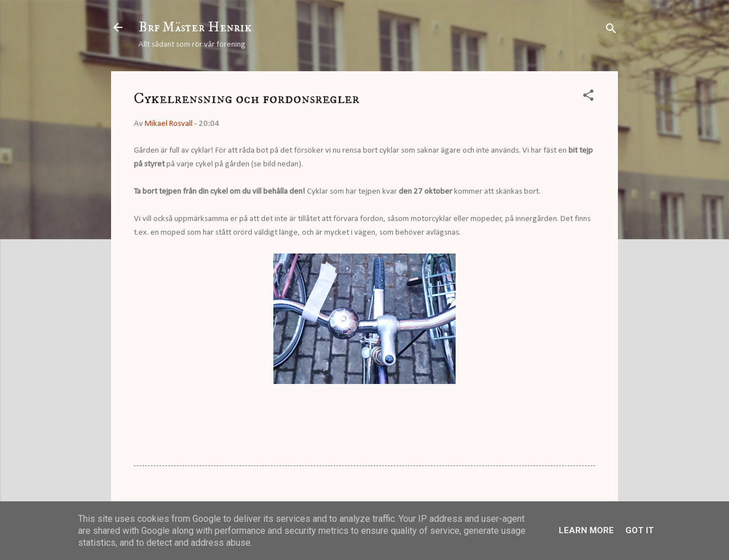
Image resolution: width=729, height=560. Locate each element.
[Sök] (611, 31)
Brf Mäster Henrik (195, 27)
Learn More (586, 530)
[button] (588, 98)
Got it (640, 530)
